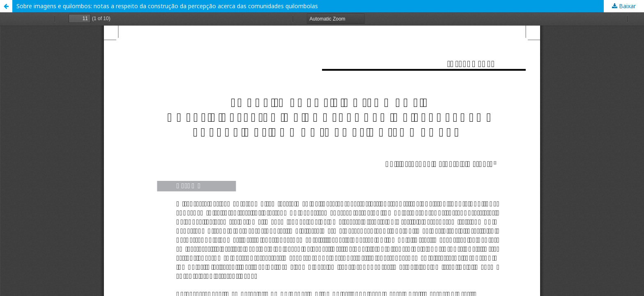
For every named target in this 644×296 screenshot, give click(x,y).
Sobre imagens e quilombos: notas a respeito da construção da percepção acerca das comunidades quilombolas (167, 6)
